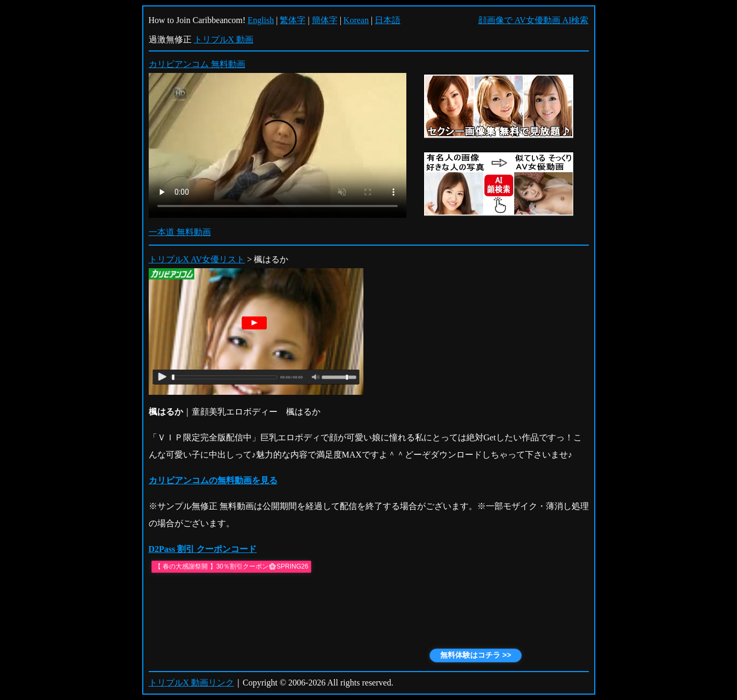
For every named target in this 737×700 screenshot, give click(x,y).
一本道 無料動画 (180, 232)
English (261, 20)
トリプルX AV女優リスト (197, 259)
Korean (356, 20)
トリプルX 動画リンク (192, 683)
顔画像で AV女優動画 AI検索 (534, 20)
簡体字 (325, 20)
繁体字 (293, 20)
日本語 (388, 20)
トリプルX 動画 (224, 39)
